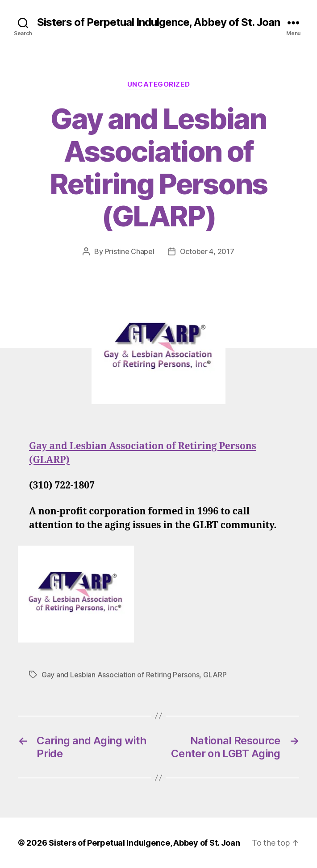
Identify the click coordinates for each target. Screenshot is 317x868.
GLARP (215, 675)
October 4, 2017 (207, 251)
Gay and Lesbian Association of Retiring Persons (120, 675)
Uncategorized (158, 84)
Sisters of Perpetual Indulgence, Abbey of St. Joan (158, 22)
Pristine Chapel (130, 251)
